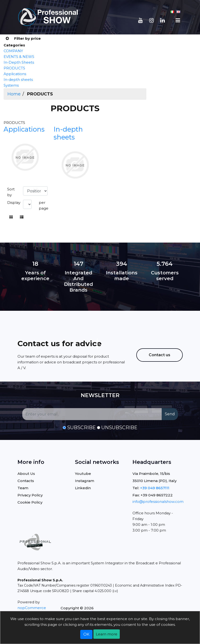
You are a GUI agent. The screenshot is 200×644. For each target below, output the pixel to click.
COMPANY (13, 51)
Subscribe (81, 427)
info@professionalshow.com (158, 502)
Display (14, 203)
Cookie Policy (30, 502)
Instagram (85, 481)
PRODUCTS (14, 68)
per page (44, 205)
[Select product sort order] (35, 191)
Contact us (160, 355)
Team (23, 488)
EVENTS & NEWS (19, 57)
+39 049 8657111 (155, 488)
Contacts (26, 481)
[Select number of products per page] (27, 204)
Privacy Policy (30, 495)
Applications (15, 74)
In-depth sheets (18, 80)
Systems (11, 85)
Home (14, 94)
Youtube (83, 474)
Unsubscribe (119, 427)
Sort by (11, 192)
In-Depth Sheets (19, 62)
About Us (26, 474)
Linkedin (83, 488)
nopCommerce (32, 608)
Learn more (107, 634)
